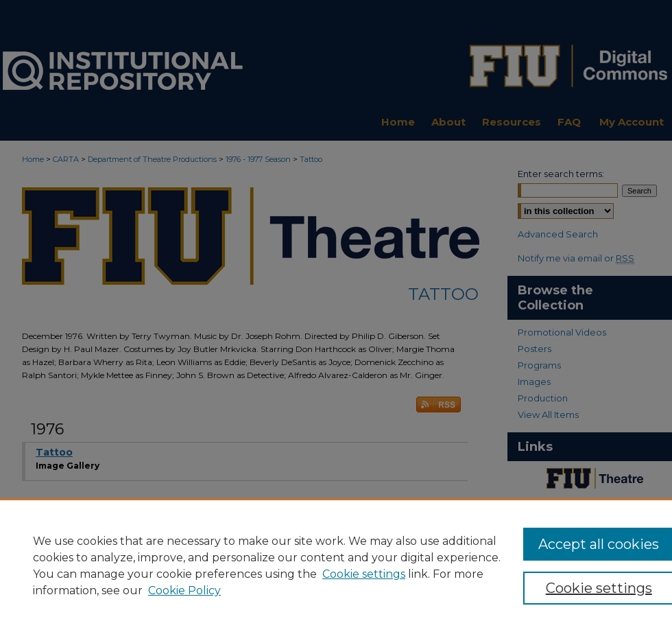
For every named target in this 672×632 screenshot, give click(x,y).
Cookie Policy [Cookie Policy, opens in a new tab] (184, 590)
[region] (336, 565)
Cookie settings (364, 574)
